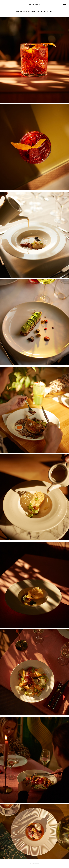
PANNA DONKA (34, 4)
